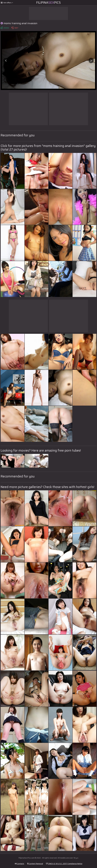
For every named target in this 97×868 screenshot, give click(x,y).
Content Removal (35, 864)
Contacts (19, 864)
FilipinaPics (48, 3)
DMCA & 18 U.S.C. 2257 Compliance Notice (64, 864)
